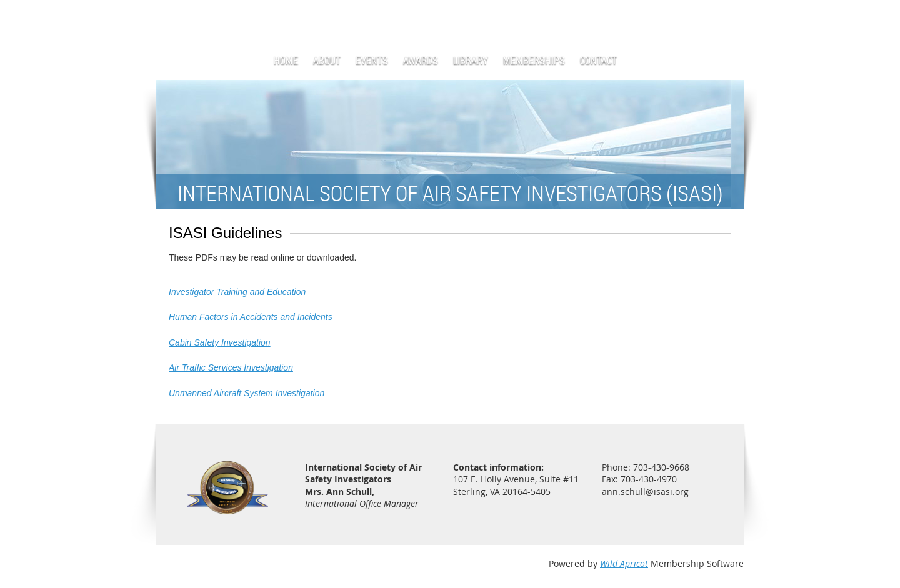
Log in (731, 18)
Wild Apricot (624, 563)
